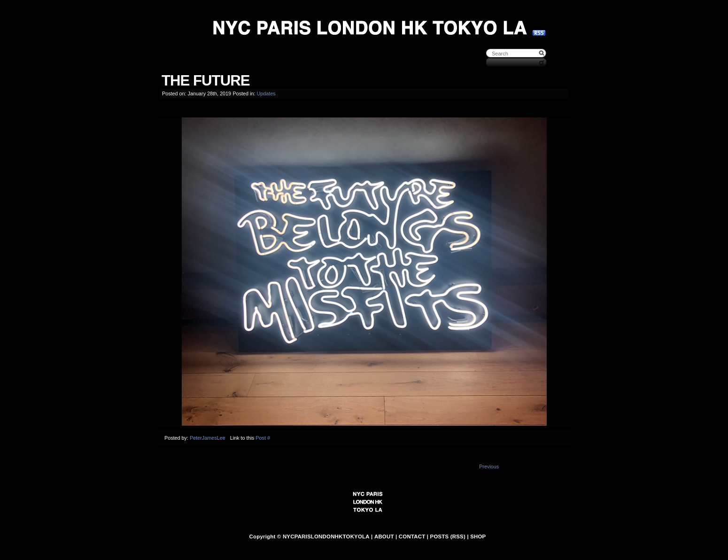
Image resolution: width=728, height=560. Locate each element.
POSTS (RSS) (448, 537)
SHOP (478, 537)
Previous (489, 467)
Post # (263, 438)
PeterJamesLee (208, 438)
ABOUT (384, 537)
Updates (266, 93)
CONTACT (412, 537)
